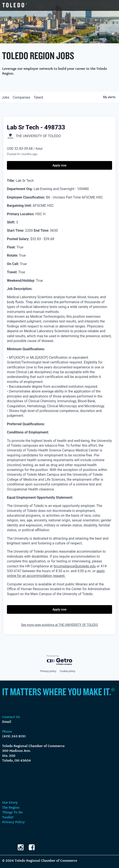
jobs (6, 97)
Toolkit (8, 818)
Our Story (10, 803)
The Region (11, 808)
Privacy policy (48, 671)
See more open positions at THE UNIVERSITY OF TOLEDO (59, 625)
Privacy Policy (13, 822)
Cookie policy (68, 671)
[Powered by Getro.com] (60, 660)
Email (7, 722)
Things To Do (12, 813)
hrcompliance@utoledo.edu (75, 566)
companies (21, 97)
